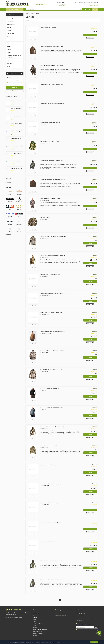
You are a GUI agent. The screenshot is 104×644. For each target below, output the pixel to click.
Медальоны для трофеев (39, 635)
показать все (8, 182)
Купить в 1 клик (90, 38)
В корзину (90, 35)
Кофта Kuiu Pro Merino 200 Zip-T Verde (50, 466)
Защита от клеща (37, 614)
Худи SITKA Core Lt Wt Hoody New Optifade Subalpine (53, 237)
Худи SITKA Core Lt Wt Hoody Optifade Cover (51, 561)
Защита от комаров (38, 625)
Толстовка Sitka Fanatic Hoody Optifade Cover (52, 161)
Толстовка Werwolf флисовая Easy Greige (50, 123)
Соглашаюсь (94, 642)
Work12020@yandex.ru (94, 5)
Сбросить (15, 91)
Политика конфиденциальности (62, 616)
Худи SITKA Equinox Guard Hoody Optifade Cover (52, 580)
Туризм (35, 623)
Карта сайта (21, 618)
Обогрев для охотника (38, 633)
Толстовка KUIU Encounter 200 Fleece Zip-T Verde (52, 103)
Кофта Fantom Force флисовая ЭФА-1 (49, 447)
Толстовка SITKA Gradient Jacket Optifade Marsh (52, 351)
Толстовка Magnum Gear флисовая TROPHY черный (53, 294)
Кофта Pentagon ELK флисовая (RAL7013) (50, 275)
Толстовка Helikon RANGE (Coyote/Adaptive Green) (52, 332)
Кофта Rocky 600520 (45, 218)
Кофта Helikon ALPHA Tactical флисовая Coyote (52, 485)
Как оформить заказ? (41, 4)
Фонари (35, 629)
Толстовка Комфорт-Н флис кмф (48, 27)
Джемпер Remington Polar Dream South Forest (52, 65)
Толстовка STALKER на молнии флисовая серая (52, 84)
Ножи (35, 616)
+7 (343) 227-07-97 (61, 3)
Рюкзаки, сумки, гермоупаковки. (40, 631)
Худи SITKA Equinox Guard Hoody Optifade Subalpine (53, 256)
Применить (15, 87)
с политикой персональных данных (90, 631)
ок (96, 629)
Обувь (35, 621)
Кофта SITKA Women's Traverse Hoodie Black (51, 542)
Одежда (32, 13)
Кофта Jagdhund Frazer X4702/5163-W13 (50, 142)
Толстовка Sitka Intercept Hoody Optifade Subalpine (53, 428)
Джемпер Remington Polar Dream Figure (50, 199)
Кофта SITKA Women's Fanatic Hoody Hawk (51, 523)
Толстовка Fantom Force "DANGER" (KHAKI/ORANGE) (53, 180)
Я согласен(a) (87, 631)
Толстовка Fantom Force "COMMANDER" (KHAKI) (52, 46)
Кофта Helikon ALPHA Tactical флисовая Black (51, 313)
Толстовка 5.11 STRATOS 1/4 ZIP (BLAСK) (50, 390)
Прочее (35, 637)
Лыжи (35, 627)
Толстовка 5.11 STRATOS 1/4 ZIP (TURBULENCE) (52, 409)
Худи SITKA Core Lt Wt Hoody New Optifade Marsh (52, 371)
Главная (27, 13)
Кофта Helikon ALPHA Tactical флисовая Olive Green (53, 504)
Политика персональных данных (12, 618)
